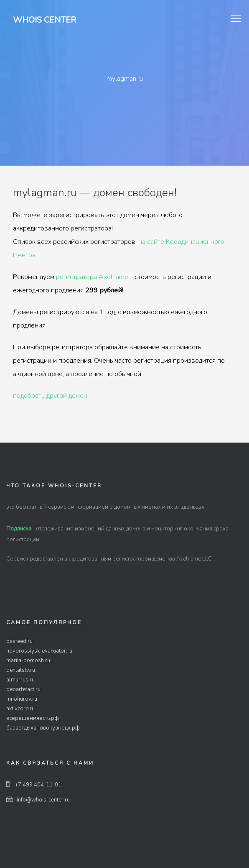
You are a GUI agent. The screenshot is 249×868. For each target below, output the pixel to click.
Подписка (19, 529)
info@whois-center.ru (38, 800)
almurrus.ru (20, 680)
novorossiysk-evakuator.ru (39, 651)
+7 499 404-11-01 (34, 785)
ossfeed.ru (19, 641)
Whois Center (44, 20)
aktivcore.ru (20, 709)
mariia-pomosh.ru (28, 661)
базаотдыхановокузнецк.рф (43, 728)
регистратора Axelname (92, 277)
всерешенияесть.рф (33, 718)
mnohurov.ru (22, 699)
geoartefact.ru (23, 689)
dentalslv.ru (21, 670)
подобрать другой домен (50, 396)
